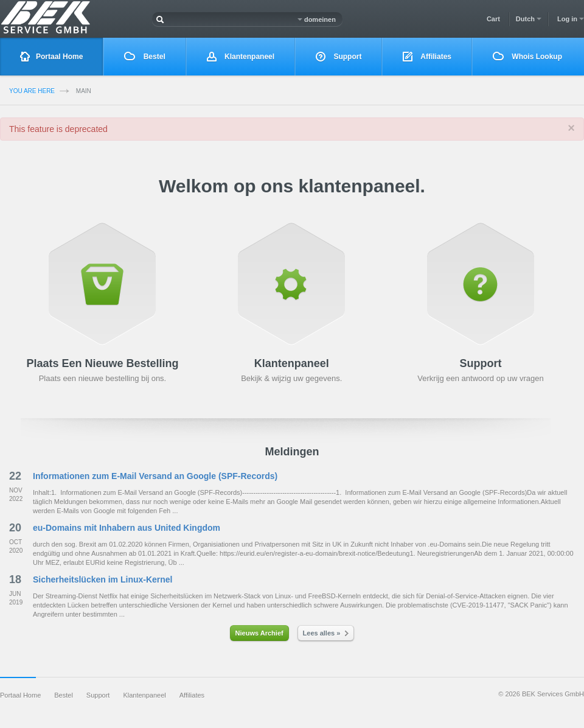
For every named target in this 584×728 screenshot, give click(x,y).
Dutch (529, 19)
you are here (32, 91)
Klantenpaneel (241, 57)
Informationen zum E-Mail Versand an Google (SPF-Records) (155, 476)
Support (339, 57)
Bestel (144, 56)
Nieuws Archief (259, 633)
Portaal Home (51, 57)
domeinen (317, 19)
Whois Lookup (527, 56)
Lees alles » (326, 633)
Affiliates (427, 57)
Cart (493, 19)
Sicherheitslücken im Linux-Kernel (103, 579)
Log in (571, 19)
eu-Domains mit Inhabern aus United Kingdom (127, 528)
